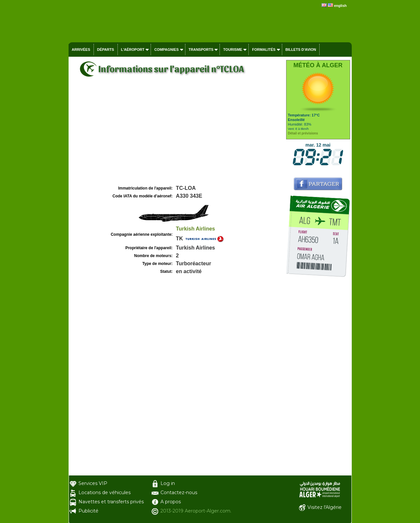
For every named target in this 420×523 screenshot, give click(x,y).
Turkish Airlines (195, 229)
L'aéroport (133, 50)
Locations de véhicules (105, 493)
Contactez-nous (179, 493)
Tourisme (233, 50)
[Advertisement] (177, 135)
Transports (201, 50)
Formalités (264, 50)
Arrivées (81, 50)
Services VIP (93, 483)
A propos (171, 502)
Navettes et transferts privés (111, 502)
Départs (106, 50)
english (340, 6)
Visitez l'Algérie (325, 507)
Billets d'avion (301, 50)
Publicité (88, 511)
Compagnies (166, 50)
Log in (168, 483)
